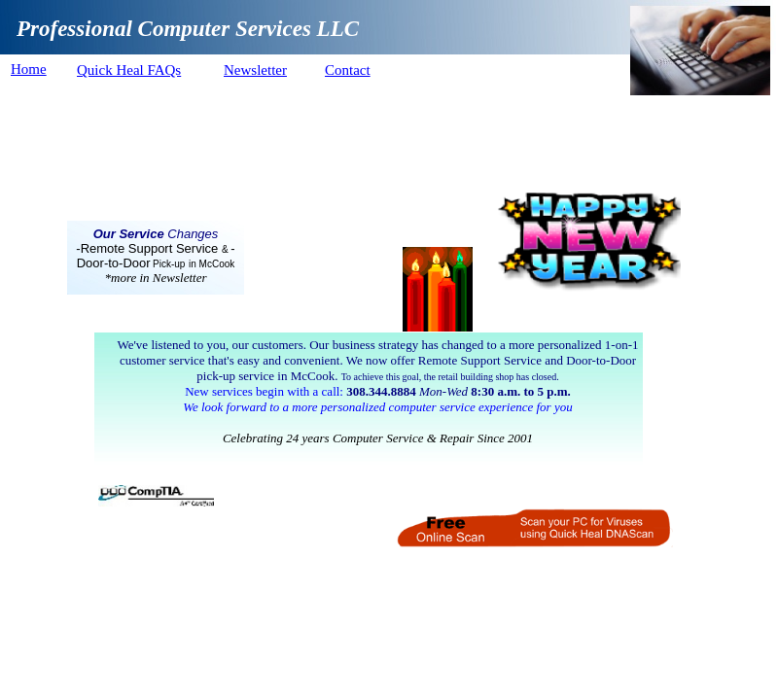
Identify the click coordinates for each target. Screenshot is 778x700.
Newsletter (255, 70)
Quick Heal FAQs (129, 70)
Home (29, 69)
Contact (348, 70)
